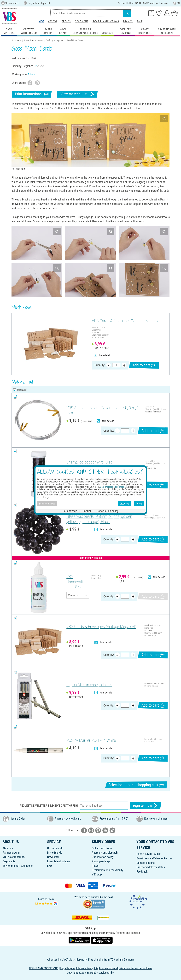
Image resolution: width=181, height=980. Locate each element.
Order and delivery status (151, 867)
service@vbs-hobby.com (159, 858)
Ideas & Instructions (106, 21)
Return (96, 866)
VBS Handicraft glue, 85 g (75, 582)
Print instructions (32, 94)
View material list (77, 94)
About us (8, 848)
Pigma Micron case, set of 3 (89, 685)
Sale (140, 21)
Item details (103, 355)
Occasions (82, 21)
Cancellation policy (103, 857)
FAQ (50, 866)
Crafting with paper (55, 41)
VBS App (97, 874)
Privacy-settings (101, 861)
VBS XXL (53, 21)
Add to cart (144, 365)
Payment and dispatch (105, 853)
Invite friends (55, 853)
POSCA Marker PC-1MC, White (91, 740)
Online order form (102, 848)
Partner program (12, 853)
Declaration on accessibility (108, 870)
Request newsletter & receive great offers (49, 806)
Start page (16, 41)
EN (176, 3)
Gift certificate (55, 848)
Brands (128, 21)
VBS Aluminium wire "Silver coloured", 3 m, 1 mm (103, 410)
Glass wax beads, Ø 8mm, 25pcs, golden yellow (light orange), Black (99, 519)
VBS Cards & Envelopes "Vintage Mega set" (127, 321)
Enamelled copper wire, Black (90, 462)
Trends (66, 21)
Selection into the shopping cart (136, 785)
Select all (22, 390)
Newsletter (53, 857)
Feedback (142, 871)
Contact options (146, 863)
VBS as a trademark (14, 857)
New (41, 21)
